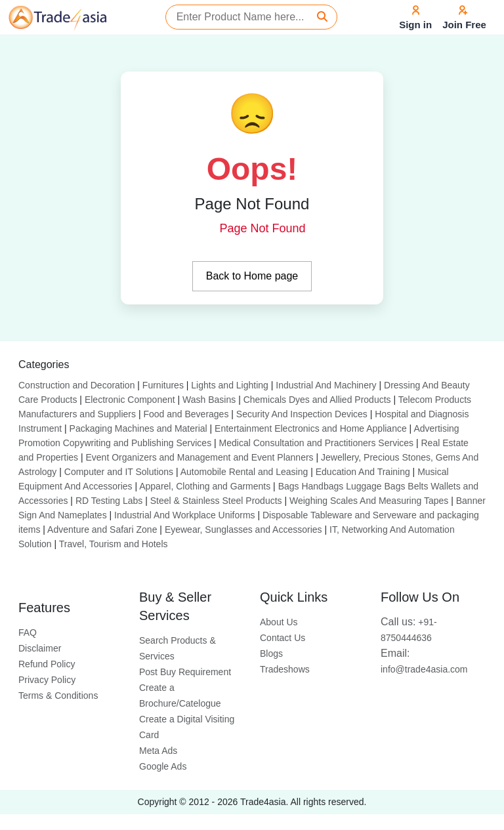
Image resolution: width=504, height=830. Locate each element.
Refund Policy (47, 664)
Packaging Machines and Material (138, 428)
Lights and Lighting (230, 385)
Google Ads (163, 766)
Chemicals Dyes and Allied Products (317, 400)
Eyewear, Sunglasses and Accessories (243, 529)
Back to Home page (252, 276)
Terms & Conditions (58, 695)
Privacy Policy (47, 680)
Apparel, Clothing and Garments (205, 486)
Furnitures (163, 385)
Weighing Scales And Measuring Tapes (369, 501)
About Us (279, 622)
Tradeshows (285, 669)
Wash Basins (209, 400)
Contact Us (283, 638)
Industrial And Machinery (326, 385)
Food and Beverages (186, 414)
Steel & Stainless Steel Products (216, 501)
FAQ (28, 633)
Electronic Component (130, 400)
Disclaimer (40, 648)
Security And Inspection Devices (302, 414)
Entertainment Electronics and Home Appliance (311, 428)
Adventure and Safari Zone (102, 529)
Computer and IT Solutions (119, 472)
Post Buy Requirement (185, 672)
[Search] (322, 17)
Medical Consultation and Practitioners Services (316, 443)
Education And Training (363, 472)
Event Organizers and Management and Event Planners (199, 457)
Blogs (271, 654)
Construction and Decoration (76, 385)
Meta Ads (158, 751)
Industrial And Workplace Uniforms (185, 515)
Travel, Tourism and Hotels (114, 544)
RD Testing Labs (109, 501)
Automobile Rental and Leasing (244, 472)
